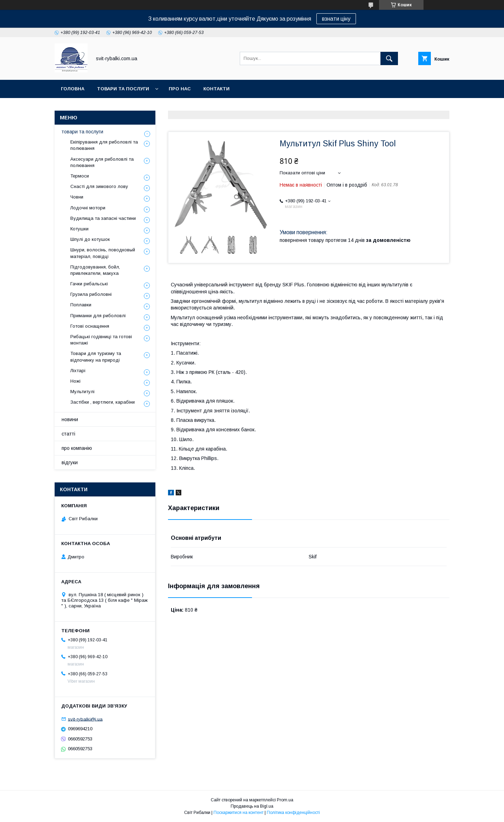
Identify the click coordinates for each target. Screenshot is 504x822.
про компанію (77, 448)
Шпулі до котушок (90, 239)
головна (73, 89)
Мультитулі (82, 392)
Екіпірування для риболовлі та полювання (104, 145)
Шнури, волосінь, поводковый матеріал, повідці (103, 253)
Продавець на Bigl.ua (252, 806)
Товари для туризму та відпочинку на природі (96, 357)
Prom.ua (285, 800)
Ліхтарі (78, 371)
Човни (77, 197)
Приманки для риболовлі (98, 316)
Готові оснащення (90, 326)
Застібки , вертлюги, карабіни (103, 402)
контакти (216, 89)
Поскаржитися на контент (239, 813)
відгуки (70, 462)
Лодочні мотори (88, 208)
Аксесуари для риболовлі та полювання (102, 162)
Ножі (75, 381)
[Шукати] (389, 58)
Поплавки (81, 305)
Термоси (80, 176)
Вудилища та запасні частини (103, 218)
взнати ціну (336, 19)
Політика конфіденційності (293, 813)
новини (70, 419)
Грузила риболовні (91, 294)
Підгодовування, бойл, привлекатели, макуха (95, 270)
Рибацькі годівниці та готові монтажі (101, 340)
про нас (180, 89)
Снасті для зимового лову (99, 186)
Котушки (79, 229)
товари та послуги (123, 89)
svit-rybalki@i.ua (85, 719)
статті (68, 434)
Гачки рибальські (89, 284)
